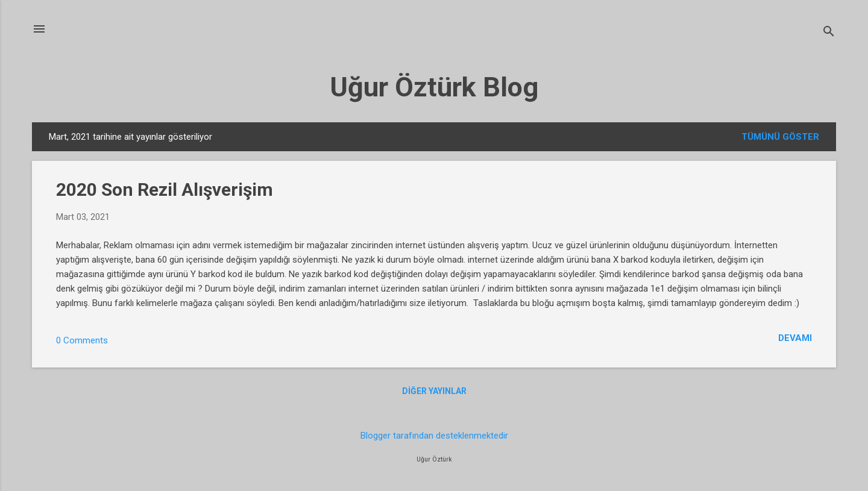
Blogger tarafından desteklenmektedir (434, 436)
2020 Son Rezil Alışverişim (165, 189)
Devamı (795, 338)
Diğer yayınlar (434, 391)
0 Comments (82, 340)
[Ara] (829, 33)
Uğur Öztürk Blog (434, 87)
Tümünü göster (780, 137)
